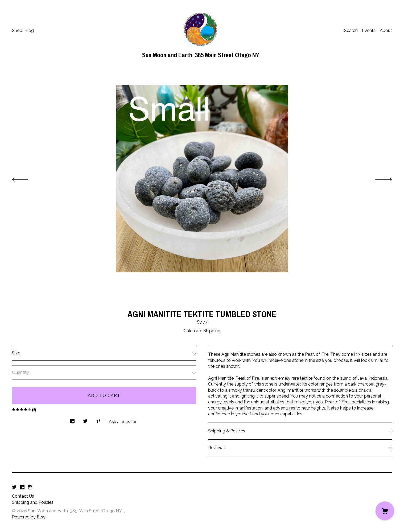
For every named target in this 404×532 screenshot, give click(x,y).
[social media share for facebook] (72, 420)
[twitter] (14, 487)
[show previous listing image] (25, 178)
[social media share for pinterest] (98, 420)
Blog (29, 30)
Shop (17, 30)
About (386, 30)
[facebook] (22, 487)
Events (369, 30)
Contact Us (23, 496)
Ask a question (123, 422)
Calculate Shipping (202, 331)
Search (351, 30)
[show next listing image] (379, 178)
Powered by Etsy (29, 517)
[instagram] (30, 487)
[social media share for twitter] (85, 420)
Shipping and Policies (33, 502)
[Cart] (385, 511)
